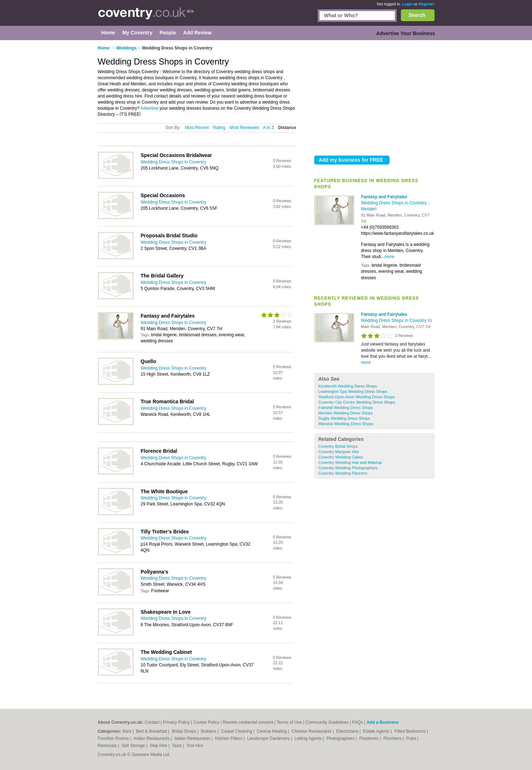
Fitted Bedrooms (410, 731)
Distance (287, 128)
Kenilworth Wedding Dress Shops (348, 386)
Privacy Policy (176, 722)
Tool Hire (195, 746)
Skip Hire (159, 746)
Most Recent (197, 128)
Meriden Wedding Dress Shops (346, 413)
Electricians (348, 731)
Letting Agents (309, 738)
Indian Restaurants (152, 738)
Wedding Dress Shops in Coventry (395, 203)
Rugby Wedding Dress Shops (344, 418)
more (390, 257)
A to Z (269, 128)
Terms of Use (289, 722)
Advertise (149, 108)
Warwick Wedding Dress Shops (346, 424)
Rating (219, 128)
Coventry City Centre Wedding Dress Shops (357, 402)
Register (426, 4)
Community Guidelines (327, 722)
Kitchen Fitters (229, 738)
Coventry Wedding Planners (343, 473)
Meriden (369, 209)
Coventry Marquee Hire (339, 452)
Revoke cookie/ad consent (248, 722)
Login (408, 4)
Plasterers (370, 738)
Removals (108, 746)
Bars (128, 731)
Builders (209, 731)
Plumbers (393, 738)
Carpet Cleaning (237, 731)
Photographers (341, 738)
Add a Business (383, 722)
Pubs (412, 738)
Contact (152, 722)
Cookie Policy (206, 722)
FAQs (358, 722)
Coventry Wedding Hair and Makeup (350, 462)
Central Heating (272, 731)
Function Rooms (114, 738)
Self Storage (134, 746)
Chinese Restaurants (312, 731)
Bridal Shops (185, 731)
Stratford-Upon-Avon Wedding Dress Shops (357, 397)
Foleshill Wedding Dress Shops (346, 408)
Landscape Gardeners (269, 738)
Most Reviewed (244, 128)
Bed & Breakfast (152, 731)
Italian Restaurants (193, 738)
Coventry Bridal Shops (338, 446)
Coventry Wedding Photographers (348, 468)
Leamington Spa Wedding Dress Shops (353, 391)
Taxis (178, 746)
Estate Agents (377, 731)
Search (417, 15)
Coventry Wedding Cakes (341, 457)
